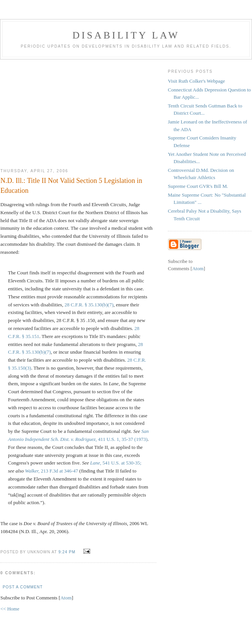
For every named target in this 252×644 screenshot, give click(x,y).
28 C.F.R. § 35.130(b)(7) (89, 305)
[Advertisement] (78, 111)
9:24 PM (68, 552)
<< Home (10, 609)
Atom (66, 598)
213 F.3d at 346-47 (52, 471)
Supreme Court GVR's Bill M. (198, 186)
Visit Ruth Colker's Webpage (196, 81)
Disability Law (126, 35)
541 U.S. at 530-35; (116, 463)
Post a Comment (23, 587)
